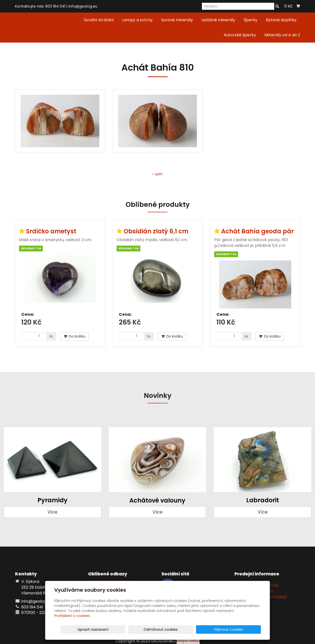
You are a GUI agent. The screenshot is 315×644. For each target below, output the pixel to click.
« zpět (157, 174)
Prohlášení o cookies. (72, 616)
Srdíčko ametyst (51, 231)
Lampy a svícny (137, 20)
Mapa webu (188, 641)
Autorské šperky (240, 35)
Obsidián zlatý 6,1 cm (156, 231)
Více (52, 512)
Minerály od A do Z (282, 35)
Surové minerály (177, 20)
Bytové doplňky (281, 20)
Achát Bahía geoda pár (257, 231)
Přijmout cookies (242, 629)
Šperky (251, 20)
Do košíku (74, 336)
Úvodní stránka (99, 20)
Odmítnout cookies (202, 629)
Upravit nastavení (159, 629)
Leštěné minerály (218, 20)
